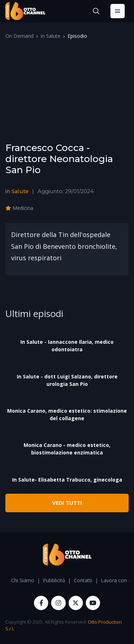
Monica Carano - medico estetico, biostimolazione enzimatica (67, 449)
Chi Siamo (23, 580)
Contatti (83, 580)
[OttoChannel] (25, 11)
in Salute (51, 36)
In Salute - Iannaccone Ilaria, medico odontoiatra (67, 346)
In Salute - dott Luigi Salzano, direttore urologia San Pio (67, 380)
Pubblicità (54, 580)
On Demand (19, 36)
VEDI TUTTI (67, 503)
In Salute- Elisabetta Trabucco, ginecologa (67, 480)
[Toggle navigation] (118, 11)
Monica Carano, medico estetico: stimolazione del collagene (67, 414)
